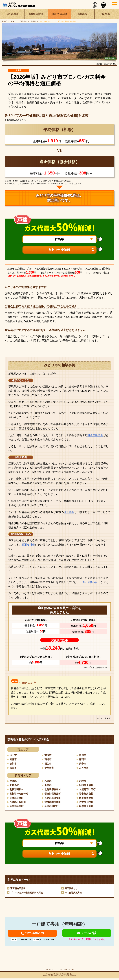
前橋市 (48, 755)
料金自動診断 (95, 435)
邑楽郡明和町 (52, 807)
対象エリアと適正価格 (59, 14)
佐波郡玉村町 (87, 803)
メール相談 (87, 934)
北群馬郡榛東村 (53, 790)
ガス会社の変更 (13, 14)
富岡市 (83, 755)
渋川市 (13, 764)
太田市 (13, 768)
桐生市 (48, 764)
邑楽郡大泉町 (87, 807)
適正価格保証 (83, 14)
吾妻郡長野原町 (53, 794)
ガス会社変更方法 (73, 893)
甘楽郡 (13, 781)
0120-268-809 (32, 934)
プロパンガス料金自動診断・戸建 (26, 893)
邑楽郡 (48, 781)
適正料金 (69, 512)
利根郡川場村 (87, 786)
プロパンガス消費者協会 (64, 976)
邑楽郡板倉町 (87, 798)
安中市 (83, 764)
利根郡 (83, 781)
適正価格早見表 (18, 889)
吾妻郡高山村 (87, 794)
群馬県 (33, 21)
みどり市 (84, 768)
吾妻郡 (48, 786)
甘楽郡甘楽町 (17, 798)
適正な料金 (28, 545)
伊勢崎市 (49, 768)
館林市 (13, 759)
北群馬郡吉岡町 (53, 803)
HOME (5, 21)
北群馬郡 (15, 786)
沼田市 (13, 755)
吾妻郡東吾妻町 (53, 798)
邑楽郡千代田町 (18, 803)
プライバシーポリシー (66, 971)
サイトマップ (50, 971)
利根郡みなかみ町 (20, 794)
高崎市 (48, 759)
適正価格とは (71, 889)
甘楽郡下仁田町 (88, 790)
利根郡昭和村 (17, 790)
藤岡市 (83, 759)
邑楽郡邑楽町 (17, 807)
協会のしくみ (106, 14)
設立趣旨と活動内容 (36, 14)
